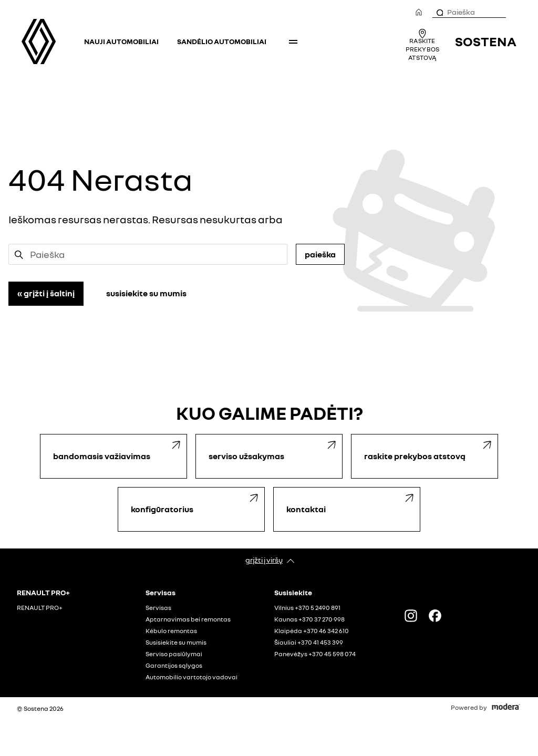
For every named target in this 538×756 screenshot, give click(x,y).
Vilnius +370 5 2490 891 (307, 608)
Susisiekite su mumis (146, 293)
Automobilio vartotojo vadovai (192, 677)
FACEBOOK (435, 616)
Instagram (411, 616)
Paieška (320, 254)
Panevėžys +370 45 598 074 (315, 654)
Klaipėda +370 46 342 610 (312, 631)
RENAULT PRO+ (40, 608)
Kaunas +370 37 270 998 (309, 619)
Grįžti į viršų (264, 560)
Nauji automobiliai (121, 41)
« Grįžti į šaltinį (46, 293)
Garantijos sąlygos (174, 666)
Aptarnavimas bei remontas (188, 619)
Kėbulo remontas (171, 631)
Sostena (486, 41)
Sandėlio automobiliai (222, 41)
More (293, 42)
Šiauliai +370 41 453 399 (309, 643)
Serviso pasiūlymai (174, 654)
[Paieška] (439, 12)
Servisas (158, 608)
